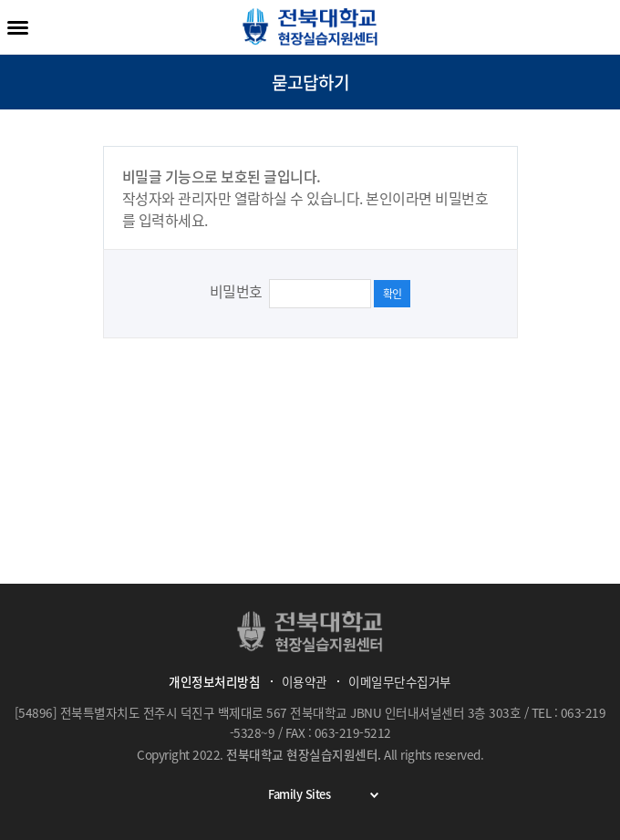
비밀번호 (238, 291)
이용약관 (305, 681)
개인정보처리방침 (214, 681)
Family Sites (330, 794)
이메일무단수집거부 (400, 681)
